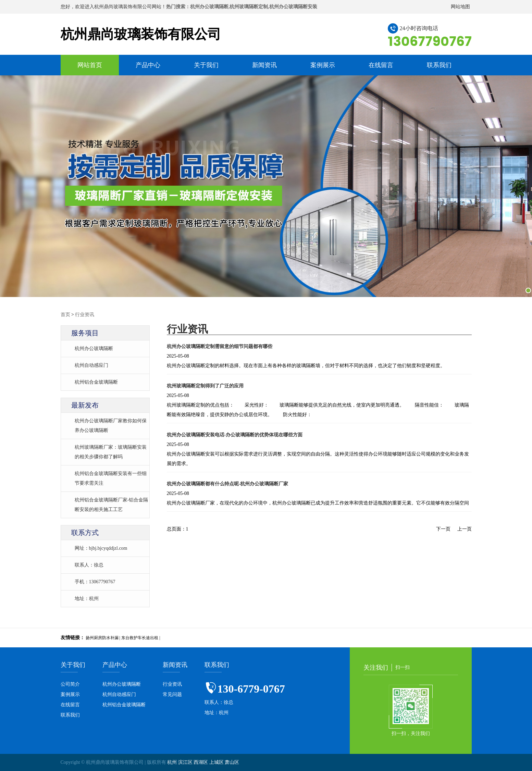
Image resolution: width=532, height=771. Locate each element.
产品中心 (148, 65)
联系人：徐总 (89, 565)
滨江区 (186, 762)
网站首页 (90, 65)
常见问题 (172, 694)
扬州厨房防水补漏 (102, 638)
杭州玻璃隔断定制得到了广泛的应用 (205, 386)
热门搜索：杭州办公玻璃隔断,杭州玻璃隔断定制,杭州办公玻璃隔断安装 (242, 7)
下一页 (443, 529)
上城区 (217, 762)
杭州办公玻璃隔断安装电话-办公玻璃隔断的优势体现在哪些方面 (235, 435)
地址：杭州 (87, 599)
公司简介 (70, 684)
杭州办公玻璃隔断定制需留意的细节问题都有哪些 (220, 346)
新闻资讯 (264, 65)
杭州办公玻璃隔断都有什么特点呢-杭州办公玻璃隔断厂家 (228, 484)
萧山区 (232, 762)
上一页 (465, 529)
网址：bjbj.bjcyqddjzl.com (101, 548)
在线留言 (381, 65)
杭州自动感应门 (91, 365)
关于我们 (206, 65)
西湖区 (201, 762)
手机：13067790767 (95, 582)
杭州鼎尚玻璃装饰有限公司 (141, 34)
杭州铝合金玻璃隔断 (96, 382)
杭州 (173, 762)
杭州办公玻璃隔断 (94, 349)
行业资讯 (85, 315)
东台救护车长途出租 (140, 638)
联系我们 (439, 65)
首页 (65, 315)
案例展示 (323, 65)
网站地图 (460, 7)
